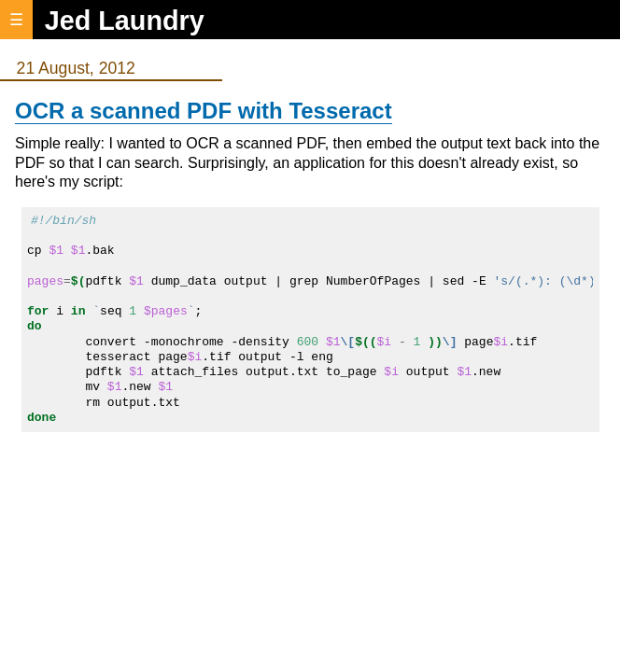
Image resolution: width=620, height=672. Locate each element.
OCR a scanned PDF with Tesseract (204, 111)
